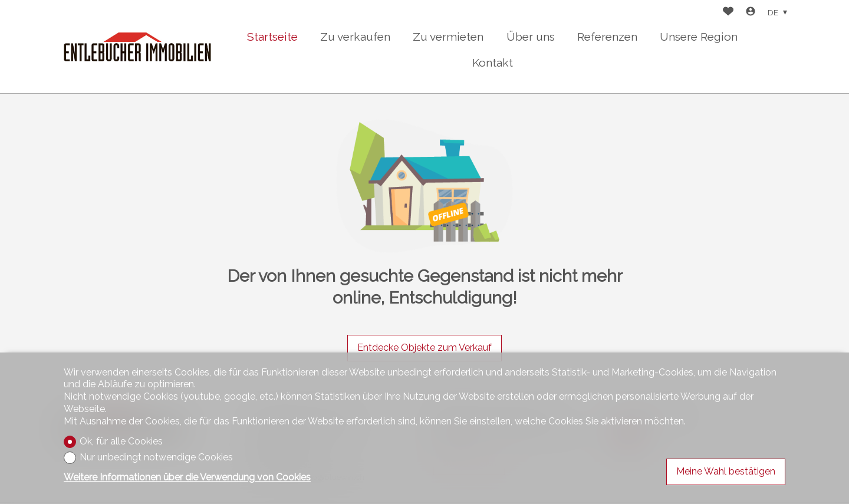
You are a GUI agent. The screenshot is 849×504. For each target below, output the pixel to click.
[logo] (137, 47)
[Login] (751, 13)
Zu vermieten (448, 37)
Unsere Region (699, 37)
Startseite (272, 37)
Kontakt (493, 62)
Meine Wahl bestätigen (726, 471)
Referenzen (607, 37)
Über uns (531, 37)
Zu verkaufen (355, 37)
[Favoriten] (728, 13)
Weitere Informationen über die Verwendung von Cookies (187, 477)
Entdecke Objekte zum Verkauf (424, 347)
